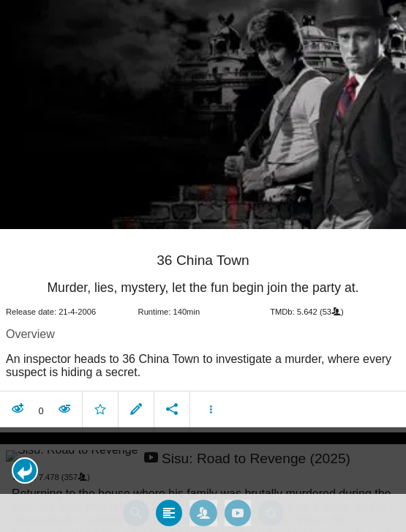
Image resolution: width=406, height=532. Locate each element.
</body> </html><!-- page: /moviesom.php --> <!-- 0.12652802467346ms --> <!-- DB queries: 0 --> (203, 266)
